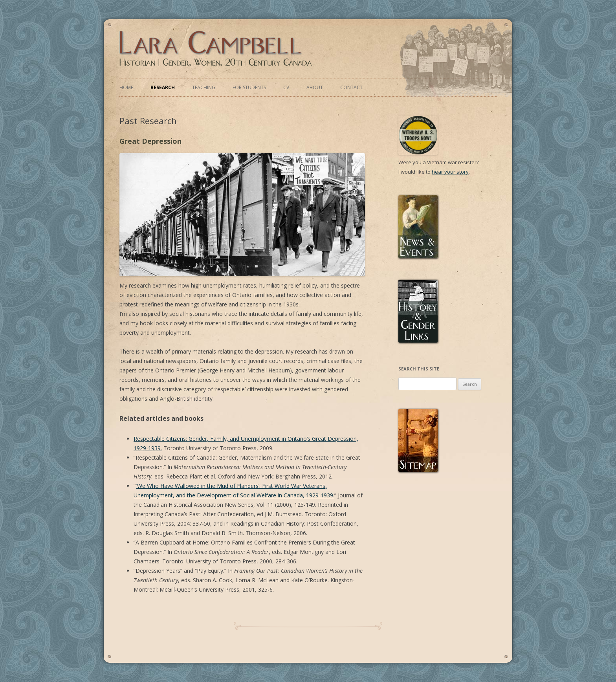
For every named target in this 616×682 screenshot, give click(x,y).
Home (126, 87)
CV (286, 87)
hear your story (450, 172)
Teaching (204, 87)
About (315, 87)
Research (163, 87)
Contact (351, 87)
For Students (249, 87)
